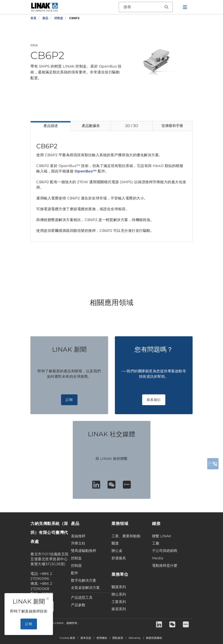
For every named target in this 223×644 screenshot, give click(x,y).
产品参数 (78, 605)
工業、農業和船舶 (126, 536)
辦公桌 (117, 551)
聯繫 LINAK (162, 536)
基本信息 (86, 638)
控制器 (76, 566)
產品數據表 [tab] (91, 126)
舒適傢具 (119, 558)
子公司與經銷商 (165, 551)
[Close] (48, 599)
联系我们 (154, 400)
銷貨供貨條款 (154, 638)
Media (158, 558)
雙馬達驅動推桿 (84, 551)
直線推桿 (78, 536)
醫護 (115, 543)
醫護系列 (119, 587)
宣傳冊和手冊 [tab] (172, 126)
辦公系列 (119, 594)
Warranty (135, 638)
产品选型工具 (82, 598)
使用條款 (102, 638)
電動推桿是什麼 (165, 566)
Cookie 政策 (67, 638)
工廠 (156, 543)
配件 (75, 573)
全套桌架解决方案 (85, 588)
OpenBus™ (86, 171)
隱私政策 (118, 638)
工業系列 (119, 602)
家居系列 (119, 609)
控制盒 (76, 558)
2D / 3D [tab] (132, 126)
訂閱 (69, 400)
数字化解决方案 (84, 580)
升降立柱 (78, 543)
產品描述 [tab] (51, 126)
